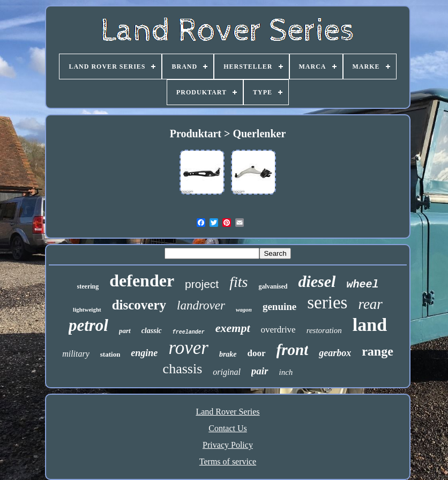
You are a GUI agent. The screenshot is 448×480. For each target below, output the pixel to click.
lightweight (87, 309)
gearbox (335, 353)
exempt (233, 328)
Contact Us (228, 428)
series (327, 302)
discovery (139, 305)
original (227, 372)
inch (286, 372)
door (257, 353)
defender (142, 280)
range (378, 351)
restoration (324, 330)
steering (88, 286)
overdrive (278, 330)
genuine (279, 307)
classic (152, 331)
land (370, 325)
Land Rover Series (227, 412)
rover (188, 348)
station (110, 354)
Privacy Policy (228, 445)
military (76, 354)
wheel (362, 285)
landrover (201, 305)
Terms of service (228, 461)
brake (228, 354)
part (125, 331)
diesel (317, 281)
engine (144, 353)
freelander (189, 332)
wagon (244, 309)
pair (260, 371)
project (202, 284)
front (293, 350)
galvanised (273, 286)
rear (370, 304)
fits (238, 282)
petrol (88, 325)
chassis (183, 369)
